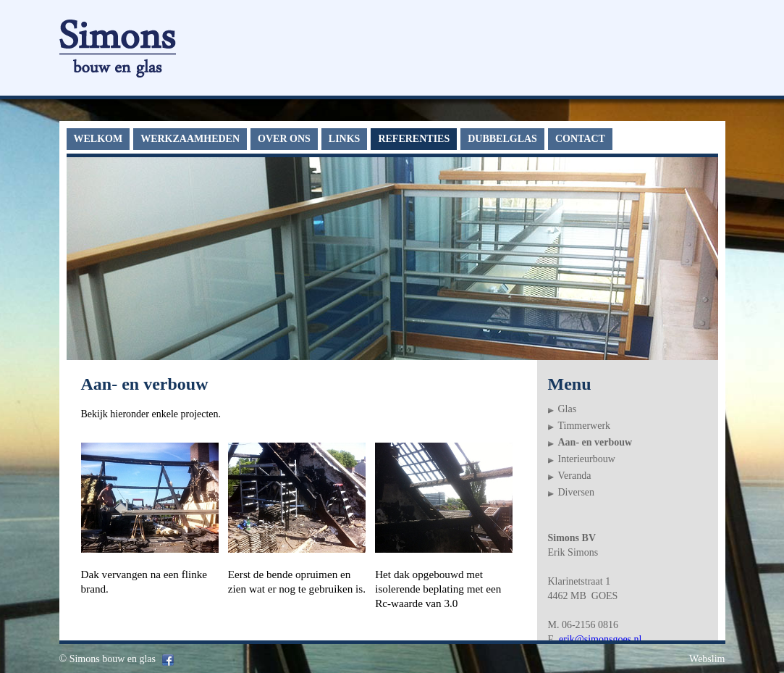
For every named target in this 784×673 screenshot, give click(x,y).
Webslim (707, 659)
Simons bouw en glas (113, 659)
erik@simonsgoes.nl (600, 639)
